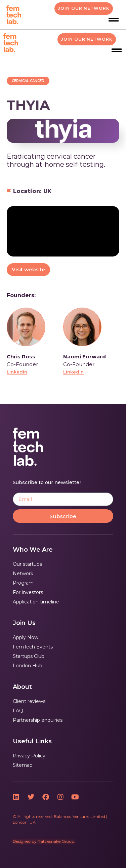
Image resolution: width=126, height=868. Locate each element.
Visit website (28, 269)
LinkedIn (17, 372)
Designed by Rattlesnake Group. (44, 841)
